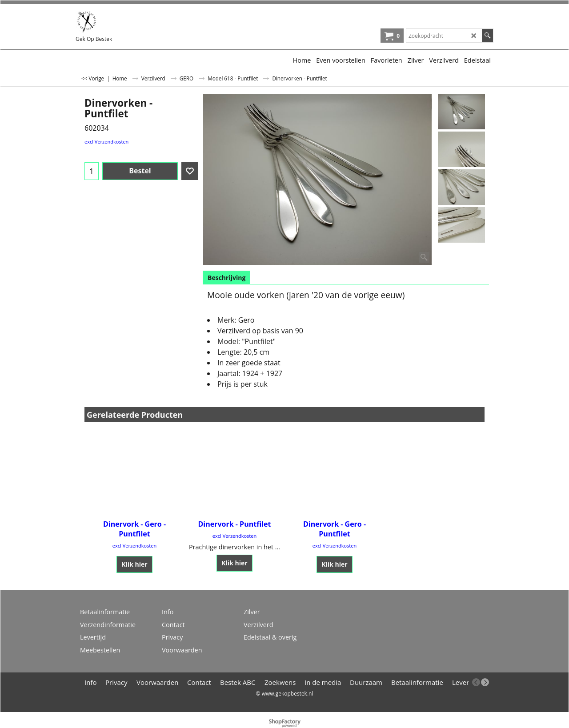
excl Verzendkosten (106, 142)
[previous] (476, 682)
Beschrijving (226, 278)
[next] (485, 682)
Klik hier (134, 564)
